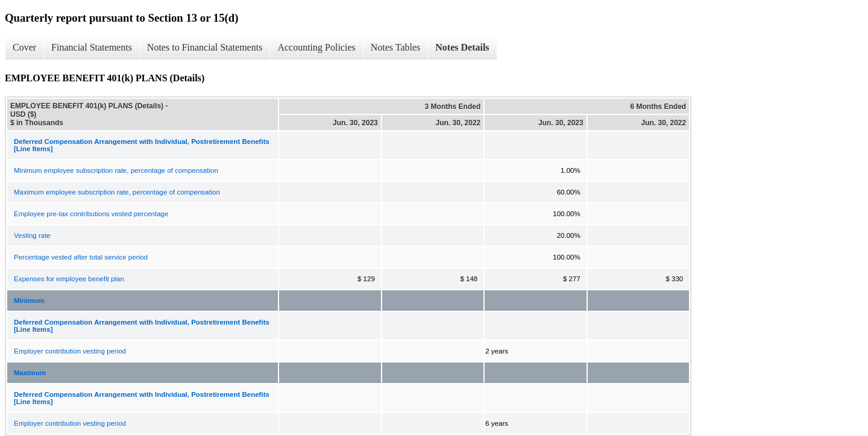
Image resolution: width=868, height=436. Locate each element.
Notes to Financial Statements (205, 47)
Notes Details (462, 47)
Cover (24, 47)
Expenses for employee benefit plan (69, 279)
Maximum (30, 373)
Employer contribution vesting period (70, 351)
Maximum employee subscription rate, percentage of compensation (117, 192)
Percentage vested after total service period (81, 257)
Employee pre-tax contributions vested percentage (91, 214)
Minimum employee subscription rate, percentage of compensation (116, 170)
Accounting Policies (316, 47)
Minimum (29, 301)
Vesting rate (32, 235)
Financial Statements (92, 47)
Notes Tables (396, 47)
